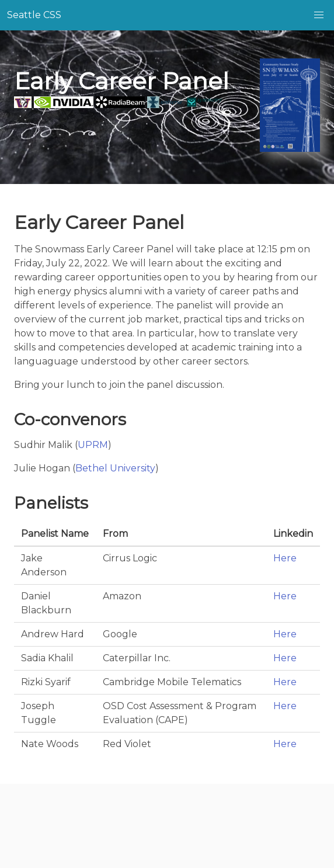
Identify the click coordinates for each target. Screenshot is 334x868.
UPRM (93, 445)
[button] (319, 15)
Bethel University (115, 468)
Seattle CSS (34, 15)
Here (285, 558)
